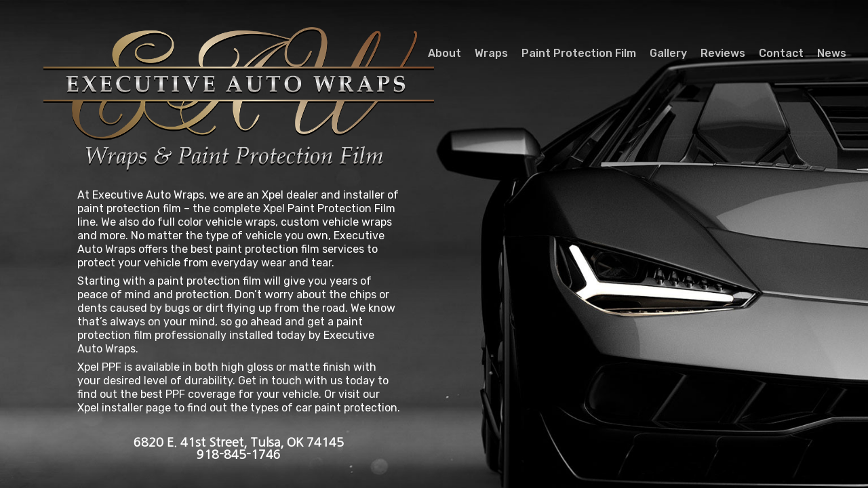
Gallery (668, 54)
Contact (781, 54)
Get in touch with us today (307, 381)
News (832, 54)
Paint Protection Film (579, 54)
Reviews (723, 54)
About (445, 54)
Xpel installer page (124, 408)
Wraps (491, 54)
